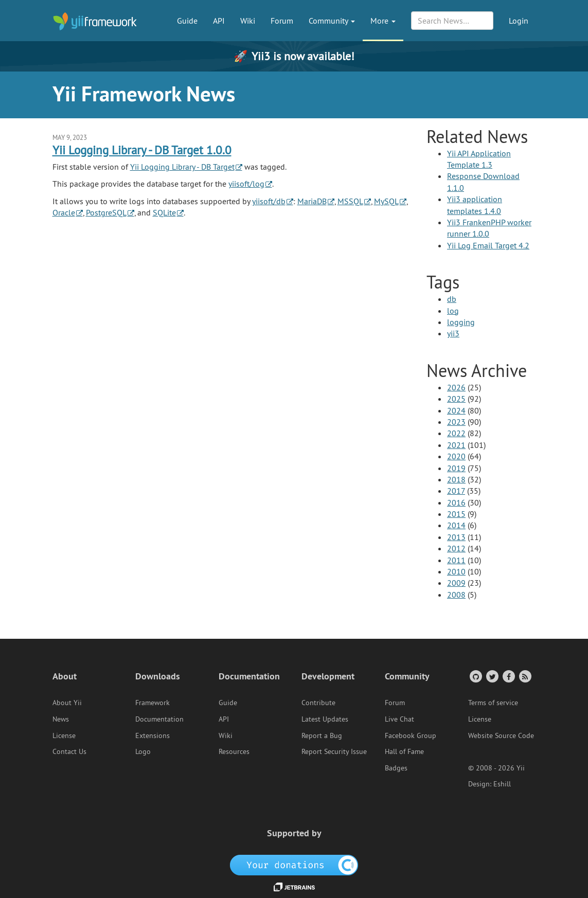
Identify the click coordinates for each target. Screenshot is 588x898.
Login (519, 21)
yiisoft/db (269, 201)
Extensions (153, 735)
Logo (143, 751)
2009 (456, 583)
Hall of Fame (404, 751)
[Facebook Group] (508, 676)
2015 (456, 514)
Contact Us (69, 751)
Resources (234, 751)
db (452, 299)
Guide (187, 21)
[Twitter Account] (492, 676)
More (383, 21)
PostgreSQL (106, 212)
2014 (456, 525)
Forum (282, 21)
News (61, 719)
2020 (456, 456)
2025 (456, 399)
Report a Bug (322, 735)
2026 (456, 387)
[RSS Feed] (524, 676)
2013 (456, 537)
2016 (456, 502)
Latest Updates (325, 719)
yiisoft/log (246, 184)
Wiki (248, 21)
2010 (456, 571)
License (64, 735)
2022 (456, 433)
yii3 (453, 333)
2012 (456, 548)
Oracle (64, 212)
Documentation (159, 719)
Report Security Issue (334, 751)
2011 (456, 560)
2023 (456, 422)
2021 (456, 445)
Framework (153, 703)
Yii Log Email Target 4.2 (488, 245)
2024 (456, 410)
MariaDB (312, 201)
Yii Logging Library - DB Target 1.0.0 (142, 150)
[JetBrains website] (294, 886)
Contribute (318, 703)
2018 (456, 479)
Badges (396, 768)
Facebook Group (411, 735)
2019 (456, 468)
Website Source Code (501, 735)
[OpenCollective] (294, 865)
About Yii (67, 703)
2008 (456, 595)
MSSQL (350, 201)
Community (332, 21)
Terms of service (493, 703)
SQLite (164, 212)
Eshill (502, 784)
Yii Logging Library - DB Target (182, 167)
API (219, 21)
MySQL (386, 201)
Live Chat (399, 719)
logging (461, 322)
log (453, 311)
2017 (456, 491)
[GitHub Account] (475, 676)
